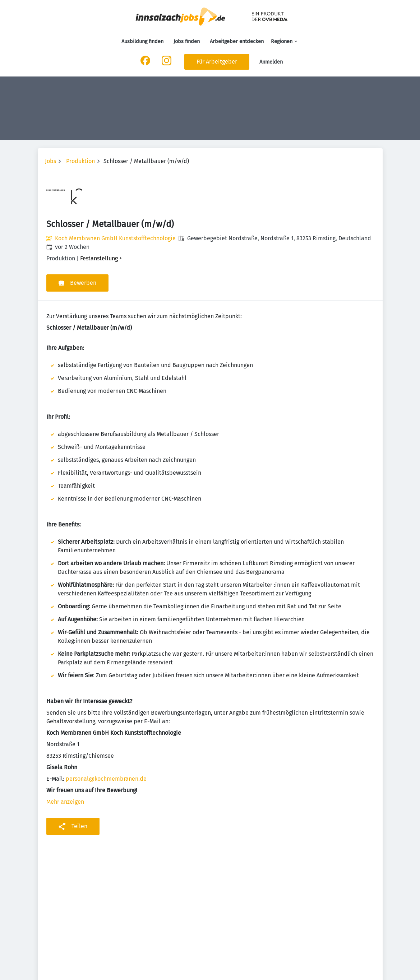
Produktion (80, 161)
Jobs (50, 161)
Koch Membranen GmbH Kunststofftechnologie (115, 238)
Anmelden (271, 62)
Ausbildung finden (142, 41)
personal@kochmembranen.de (106, 779)
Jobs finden (187, 41)
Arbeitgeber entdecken (237, 41)
